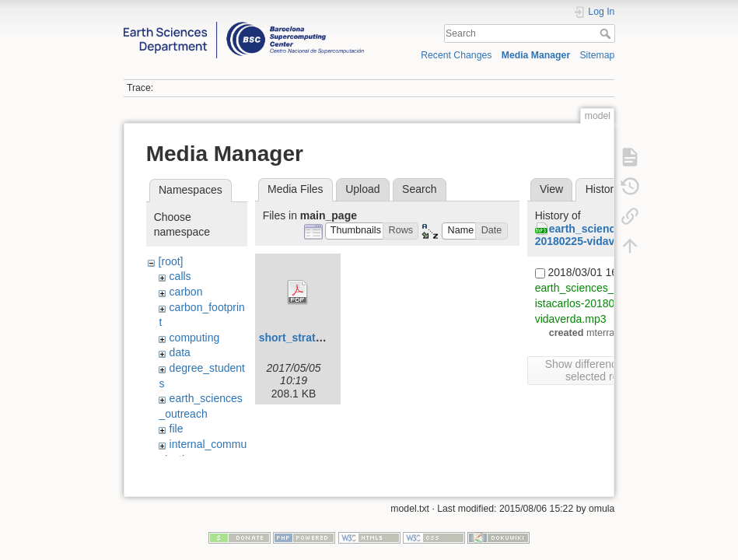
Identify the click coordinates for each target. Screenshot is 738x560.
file (177, 429)
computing (195, 338)
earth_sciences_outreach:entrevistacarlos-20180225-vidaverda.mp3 (612, 303)
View (551, 189)
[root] (171, 261)
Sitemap (597, 55)
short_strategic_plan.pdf (322, 338)
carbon (186, 292)
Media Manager (536, 55)
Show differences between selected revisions (609, 370)
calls (180, 276)
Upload (362, 189)
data (180, 352)
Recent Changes (456, 55)
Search (607, 33)
